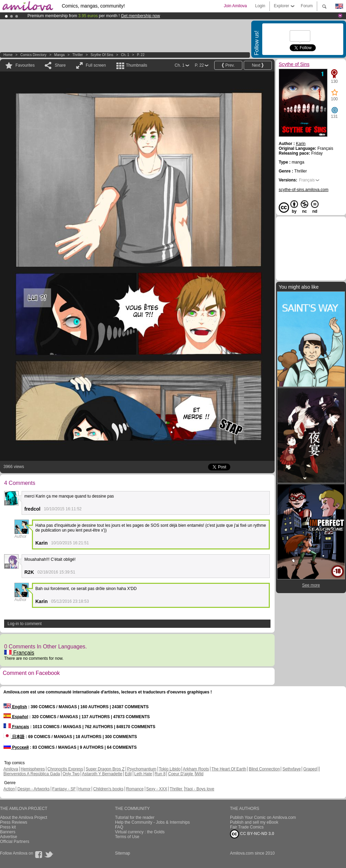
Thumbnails (137, 65)
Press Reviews (14, 822)
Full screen (96, 65)
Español (16, 717)
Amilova (11, 769)
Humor (84, 789)
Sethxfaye (292, 769)
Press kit (8, 827)
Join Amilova (235, 6)
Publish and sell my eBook (254, 822)
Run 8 (160, 774)
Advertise (9, 837)
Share (60, 65)
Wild (199, 774)
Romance (135, 789)
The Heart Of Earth (229, 769)
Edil (128, 774)
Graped (310, 769)
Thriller (78, 55)
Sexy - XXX (157, 789)
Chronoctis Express (65, 769)
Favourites (25, 65)
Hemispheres (33, 769)
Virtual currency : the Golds (140, 832)
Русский (16, 747)
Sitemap (123, 853)
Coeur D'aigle (181, 774)
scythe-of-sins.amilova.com (304, 190)
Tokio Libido (170, 769)
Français (19, 653)
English (15, 707)
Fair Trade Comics (247, 827)
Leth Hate (143, 774)
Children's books (108, 789)
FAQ (119, 827)
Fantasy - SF (64, 789)
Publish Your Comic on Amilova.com (263, 817)
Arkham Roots (196, 769)
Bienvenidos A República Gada (32, 774)
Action (9, 789)
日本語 (14, 737)
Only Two (71, 774)
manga (60, 55)
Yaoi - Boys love (199, 789)
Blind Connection (264, 769)
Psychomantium (142, 769)
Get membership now (140, 16)
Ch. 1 (125, 55)
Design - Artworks (34, 789)
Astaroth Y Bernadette (102, 774)
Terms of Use (127, 837)
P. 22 (141, 55)
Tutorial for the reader (135, 817)
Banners (8, 832)
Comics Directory (33, 55)
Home (8, 55)
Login (260, 6)
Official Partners (15, 842)
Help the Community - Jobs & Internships (152, 822)
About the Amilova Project (24, 817)
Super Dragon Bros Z (105, 769)
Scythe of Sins (102, 55)
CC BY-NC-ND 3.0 (252, 834)
